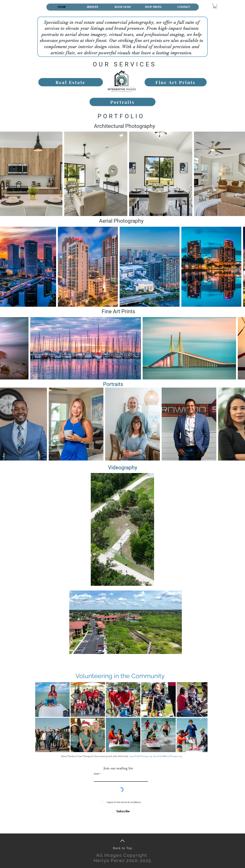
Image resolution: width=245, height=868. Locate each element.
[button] (92, 7)
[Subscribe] (121, 811)
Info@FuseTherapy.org (171, 756)
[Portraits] (123, 102)
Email (96, 774)
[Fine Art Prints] (176, 82)
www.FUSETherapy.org (141, 756)
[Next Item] (201, 717)
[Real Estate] (71, 82)
